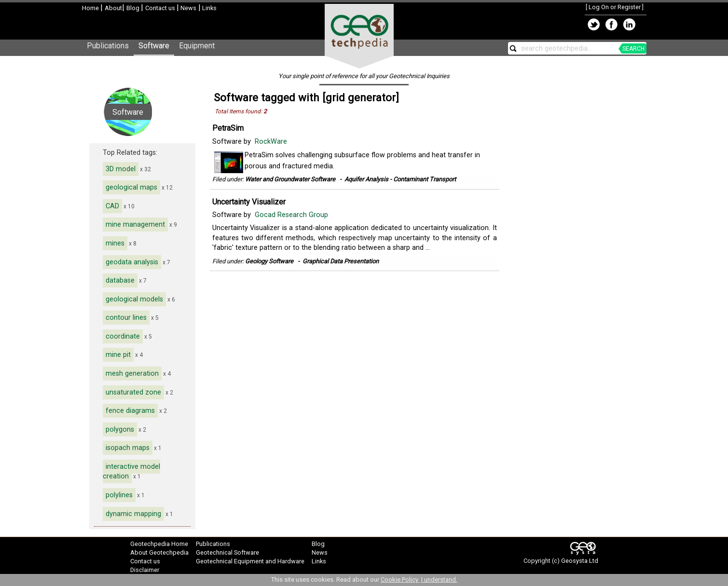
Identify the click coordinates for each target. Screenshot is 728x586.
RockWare (272, 142)
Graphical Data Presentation (341, 261)
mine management (135, 225)
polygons (120, 429)
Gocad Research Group (292, 215)
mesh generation (132, 374)
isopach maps (128, 448)
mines (115, 243)
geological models (134, 299)
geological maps (131, 187)
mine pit (118, 355)
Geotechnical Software (227, 552)
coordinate (123, 336)
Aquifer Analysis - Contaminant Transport (400, 179)
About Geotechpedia (159, 552)
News (188, 8)
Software (154, 46)
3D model (121, 169)
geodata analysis (132, 262)
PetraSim (228, 128)
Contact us (161, 8)
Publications (108, 46)
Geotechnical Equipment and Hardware (250, 561)
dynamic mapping (133, 514)
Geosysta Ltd (580, 561)
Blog (134, 8)
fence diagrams (130, 411)
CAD (112, 206)
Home (91, 8)
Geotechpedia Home (159, 544)
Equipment (197, 46)
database (120, 280)
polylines (119, 495)
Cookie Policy (400, 579)
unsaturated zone (133, 392)
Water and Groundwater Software (290, 179)
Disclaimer (145, 570)
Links (209, 8)
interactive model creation (131, 472)
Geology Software (269, 261)
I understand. (439, 579)
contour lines (126, 318)
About (113, 8)
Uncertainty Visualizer (249, 202)
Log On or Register (615, 7)
